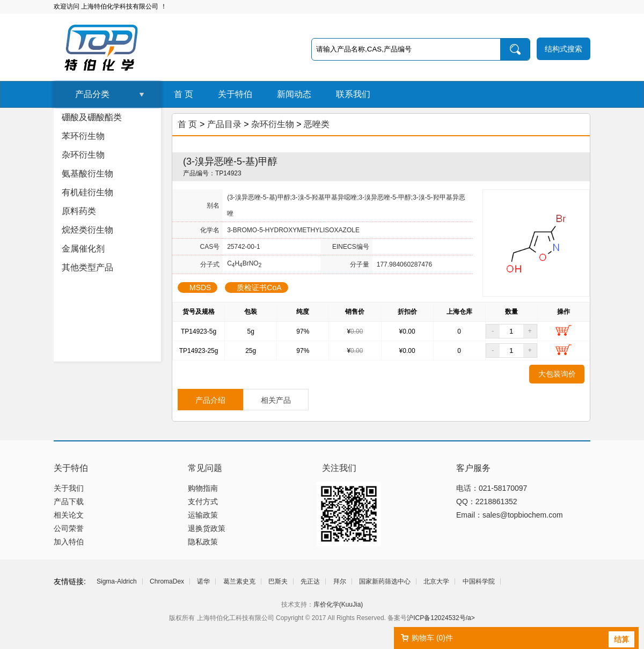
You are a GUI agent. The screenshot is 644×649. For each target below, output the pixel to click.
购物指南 (203, 488)
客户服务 (473, 468)
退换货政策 (207, 528)
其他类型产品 (87, 267)
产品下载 (69, 501)
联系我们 (353, 94)
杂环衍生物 (83, 155)
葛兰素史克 (239, 581)
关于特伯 (235, 94)
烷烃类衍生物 (87, 230)
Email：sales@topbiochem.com (510, 515)
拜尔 (340, 581)
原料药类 (79, 211)
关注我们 (339, 468)
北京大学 (436, 581)
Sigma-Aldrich (117, 581)
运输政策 (203, 515)
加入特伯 (69, 542)
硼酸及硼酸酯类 (92, 117)
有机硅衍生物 (87, 192)
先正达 (310, 581)
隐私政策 (203, 542)
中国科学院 (479, 581)
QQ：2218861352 (487, 501)
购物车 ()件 (432, 638)
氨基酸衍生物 (87, 174)
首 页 (184, 94)
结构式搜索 (563, 49)
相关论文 (69, 515)
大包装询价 (557, 374)
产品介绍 (210, 400)
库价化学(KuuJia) (338, 604)
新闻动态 (294, 94)
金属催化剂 (83, 249)
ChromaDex (167, 581)
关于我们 (69, 488)
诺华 (203, 581)
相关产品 (276, 400)
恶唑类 (317, 124)
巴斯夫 (278, 581)
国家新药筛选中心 (385, 581)
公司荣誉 (69, 528)
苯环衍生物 (83, 136)
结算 (621, 639)
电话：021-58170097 (492, 488)
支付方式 (203, 501)
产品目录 (224, 124)
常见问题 (205, 468)
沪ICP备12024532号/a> (441, 618)
